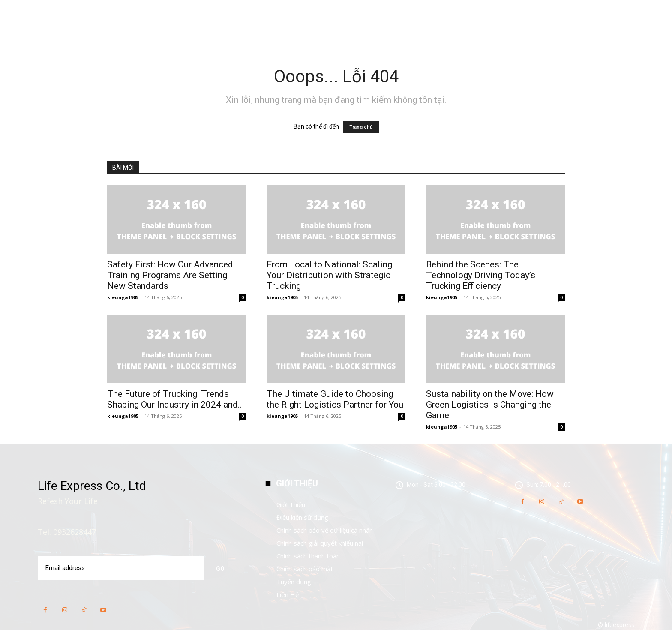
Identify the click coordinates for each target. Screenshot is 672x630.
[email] (120, 568)
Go (220, 567)
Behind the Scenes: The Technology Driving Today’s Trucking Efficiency (481, 275)
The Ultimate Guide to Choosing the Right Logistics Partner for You (335, 399)
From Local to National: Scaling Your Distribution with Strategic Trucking (329, 275)
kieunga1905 (123, 297)
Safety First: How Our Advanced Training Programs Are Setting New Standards (170, 275)
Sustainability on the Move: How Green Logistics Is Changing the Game (490, 405)
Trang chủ (361, 127)
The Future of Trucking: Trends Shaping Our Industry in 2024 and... (176, 399)
